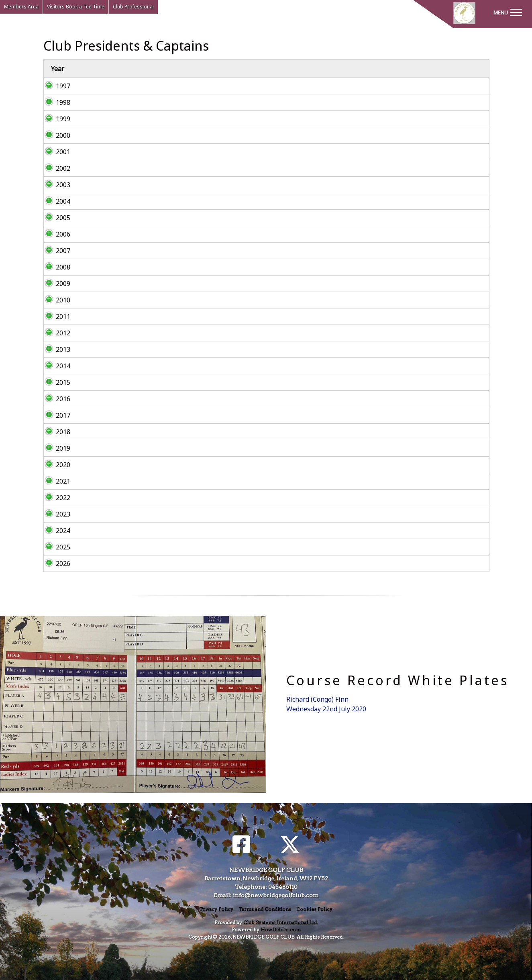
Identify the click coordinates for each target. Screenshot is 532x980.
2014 (55, 366)
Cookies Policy (314, 909)
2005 (55, 218)
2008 (55, 267)
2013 (55, 349)
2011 (55, 316)
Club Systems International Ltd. (281, 922)
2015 (55, 382)
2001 (55, 152)
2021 (55, 481)
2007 (55, 251)
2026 (55, 563)
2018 (55, 432)
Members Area (21, 7)
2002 (55, 168)
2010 (55, 300)
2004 (55, 201)
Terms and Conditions (265, 909)
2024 (55, 531)
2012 (55, 333)
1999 (55, 119)
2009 (55, 284)
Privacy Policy (217, 909)
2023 (55, 514)
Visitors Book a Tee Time (76, 7)
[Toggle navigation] (508, 12)
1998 (55, 102)
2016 (55, 399)
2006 (55, 234)
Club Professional (133, 7)
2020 (55, 465)
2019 (55, 448)
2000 (55, 135)
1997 (55, 86)
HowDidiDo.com (281, 930)
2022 (55, 498)
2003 (55, 185)
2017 (55, 415)
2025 (55, 547)
